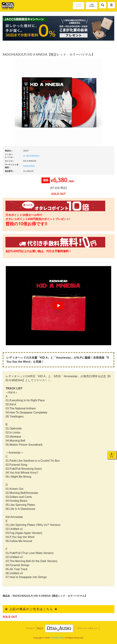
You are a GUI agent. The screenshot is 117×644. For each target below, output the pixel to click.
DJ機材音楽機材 (92, 5)
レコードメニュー (79, 5)
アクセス (30, 628)
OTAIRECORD (57, 638)
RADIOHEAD (29, 166)
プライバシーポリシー (87, 628)
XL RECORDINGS (31, 156)
